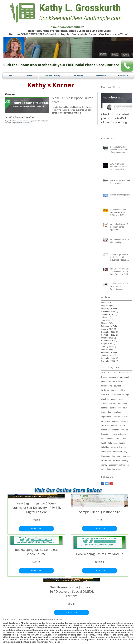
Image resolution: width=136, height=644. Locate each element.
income (122, 443)
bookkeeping (107, 386)
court (125, 408)
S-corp (104, 377)
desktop (116, 417)
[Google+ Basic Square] (111, 484)
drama (108, 421)
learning (126, 456)
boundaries (119, 386)
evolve (104, 430)
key (125, 452)
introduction (106, 452)
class (121, 399)
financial (105, 434)
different (125, 417)
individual (105, 447)
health (104, 443)
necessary (113, 465)
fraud (119, 439)
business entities (118, 390)
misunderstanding (120, 460)
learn (119, 456)
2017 (109, 373)
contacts (105, 408)
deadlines (117, 412)
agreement (124, 377)
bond (127, 381)
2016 (103, 373)
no (102, 469)
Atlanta (122, 373)
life (110, 460)
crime (104, 412)
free (124, 439)
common (117, 403)
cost (119, 408)
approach (113, 381)
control (113, 408)
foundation (111, 439)
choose (114, 399)
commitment (106, 403)
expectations (114, 430)
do (102, 421)
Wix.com (59, 619)
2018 (115, 373)
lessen (104, 460)
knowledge (106, 456)
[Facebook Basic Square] (103, 484)
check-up (105, 399)
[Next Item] (127, 101)
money (104, 465)
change (126, 395)
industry (114, 447)
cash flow (105, 395)
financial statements (119, 434)
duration (116, 421)
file (127, 430)
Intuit (129, 373)
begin (121, 381)
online (119, 469)
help (110, 443)
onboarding (110, 469)
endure (114, 425)
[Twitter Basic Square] (107, 484)
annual (104, 381)
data (109, 412)
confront (126, 403)
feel (123, 430)
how (115, 443)
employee (105, 425)
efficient (124, 421)
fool (103, 439)
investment (118, 452)
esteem (122, 425)
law (114, 456)
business (105, 390)
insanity (123, 447)
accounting (113, 377)
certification (116, 395)
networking (124, 465)
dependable (106, 417)
